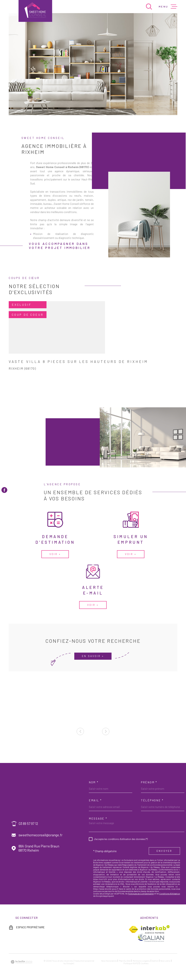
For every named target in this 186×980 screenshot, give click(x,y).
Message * (98, 818)
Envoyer (164, 851)
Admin (155, 961)
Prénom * (149, 782)
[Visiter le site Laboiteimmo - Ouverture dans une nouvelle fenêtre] (21, 962)
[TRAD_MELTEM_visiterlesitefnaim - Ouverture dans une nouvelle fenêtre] (133, 929)
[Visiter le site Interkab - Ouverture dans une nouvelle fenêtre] (155, 929)
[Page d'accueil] (35, 11)
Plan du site (125, 961)
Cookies (144, 963)
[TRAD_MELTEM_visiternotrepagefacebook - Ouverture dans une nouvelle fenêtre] (4, 490)
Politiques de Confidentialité (141, 894)
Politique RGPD (131, 963)
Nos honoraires (109, 961)
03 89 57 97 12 (28, 824)
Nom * (94, 782)
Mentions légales (141, 961)
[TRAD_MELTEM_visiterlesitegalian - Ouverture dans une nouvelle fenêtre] (151, 938)
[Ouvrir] (149, 7)
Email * (95, 800)
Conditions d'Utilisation (170, 894)
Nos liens (165, 961)
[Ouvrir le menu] (168, 7)
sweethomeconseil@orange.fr (41, 835)
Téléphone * (152, 800)
